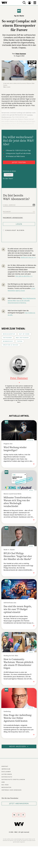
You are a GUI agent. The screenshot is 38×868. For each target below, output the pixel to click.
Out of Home (24, 334)
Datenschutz (7, 777)
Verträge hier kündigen (12, 790)
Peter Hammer (21, 54)
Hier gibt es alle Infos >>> (24, 276)
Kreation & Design (11, 345)
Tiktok (20, 341)
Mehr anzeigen (19, 746)
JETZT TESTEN (19, 162)
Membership (8, 341)
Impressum (6, 769)
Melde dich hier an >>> (28, 257)
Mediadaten (6, 787)
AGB (3, 782)
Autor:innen (7, 774)
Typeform (8, 175)
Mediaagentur (9, 334)
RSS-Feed (5, 785)
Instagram (7, 338)
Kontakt (5, 766)
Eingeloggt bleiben (15, 230)
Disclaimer (6, 772)
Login (19, 224)
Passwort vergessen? (13, 218)
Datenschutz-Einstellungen (13, 779)
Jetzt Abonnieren (19, 803)
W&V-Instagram (22, 338)
